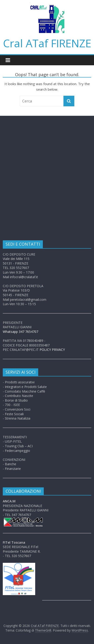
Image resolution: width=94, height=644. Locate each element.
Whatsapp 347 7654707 (20, 332)
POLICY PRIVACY (52, 350)
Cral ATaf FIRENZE (47, 43)
